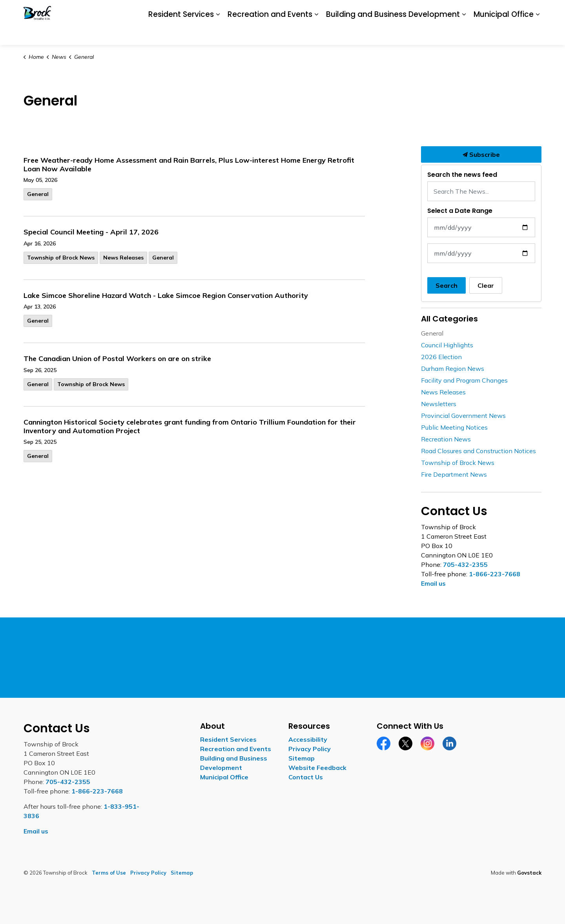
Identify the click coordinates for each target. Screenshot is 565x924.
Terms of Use (109, 873)
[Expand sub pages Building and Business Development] (464, 34)
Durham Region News (453, 369)
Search (447, 285)
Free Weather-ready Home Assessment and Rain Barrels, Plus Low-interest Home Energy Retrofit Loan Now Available (189, 165)
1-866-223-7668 (495, 574)
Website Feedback (317, 768)
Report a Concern (460, 11)
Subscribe (481, 154)
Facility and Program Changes (464, 380)
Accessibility (386, 11)
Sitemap (302, 758)
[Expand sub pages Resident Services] (218, 34)
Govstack (529, 873)
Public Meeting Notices (454, 427)
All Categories (449, 319)
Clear (486, 285)
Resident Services (181, 34)
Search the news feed (462, 175)
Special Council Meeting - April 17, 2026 (91, 232)
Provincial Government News (463, 416)
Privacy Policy (310, 749)
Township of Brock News (61, 258)
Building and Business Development (393, 34)
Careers (420, 11)
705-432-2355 (465, 565)
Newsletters (439, 404)
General (38, 194)
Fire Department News (454, 474)
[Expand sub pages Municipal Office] (538, 34)
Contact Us (505, 11)
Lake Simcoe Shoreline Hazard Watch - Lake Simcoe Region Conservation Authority (166, 296)
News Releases (123, 258)
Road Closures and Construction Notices (478, 451)
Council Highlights (447, 345)
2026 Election (441, 357)
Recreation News (446, 439)
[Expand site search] (534, 11)
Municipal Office (504, 34)
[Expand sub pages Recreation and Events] (316, 34)
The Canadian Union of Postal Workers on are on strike (117, 359)
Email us (433, 583)
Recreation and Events (270, 34)
